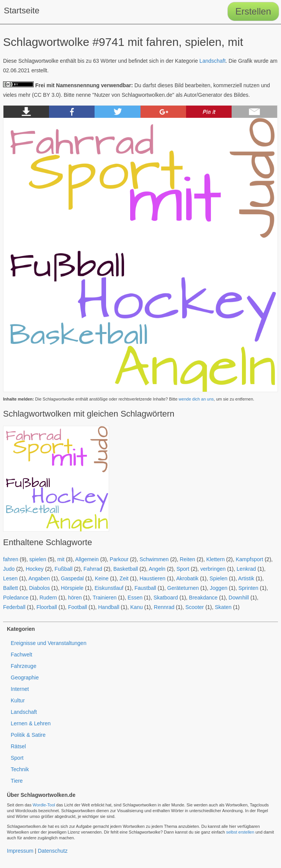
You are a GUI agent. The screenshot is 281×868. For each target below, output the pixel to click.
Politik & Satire (28, 735)
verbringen (213, 569)
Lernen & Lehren (31, 723)
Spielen (218, 578)
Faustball (145, 588)
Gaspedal (72, 578)
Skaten (223, 607)
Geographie (25, 677)
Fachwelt (21, 655)
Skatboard (166, 598)
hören (75, 598)
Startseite (22, 11)
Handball (109, 607)
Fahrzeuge (24, 666)
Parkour (119, 559)
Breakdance (203, 598)
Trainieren (105, 598)
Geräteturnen (183, 588)
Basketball (126, 569)
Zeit (124, 578)
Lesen (10, 578)
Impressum (20, 851)
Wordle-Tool (44, 805)
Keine (102, 578)
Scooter (194, 607)
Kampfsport (250, 559)
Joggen (219, 588)
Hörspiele (72, 588)
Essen (135, 598)
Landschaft (213, 61)
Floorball (47, 607)
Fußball (64, 569)
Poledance (16, 598)
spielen (38, 559)
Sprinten (248, 588)
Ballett (11, 588)
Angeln (157, 569)
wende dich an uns (196, 399)
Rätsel (18, 746)
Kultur (18, 700)
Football (78, 607)
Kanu (136, 607)
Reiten (187, 559)
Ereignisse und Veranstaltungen (49, 643)
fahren (11, 559)
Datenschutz (53, 851)
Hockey (35, 569)
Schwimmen (154, 559)
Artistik (246, 578)
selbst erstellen (240, 832)
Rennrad (164, 607)
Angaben (39, 578)
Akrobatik (187, 578)
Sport (183, 569)
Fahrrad (93, 569)
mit (61, 559)
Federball (14, 607)
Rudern (48, 598)
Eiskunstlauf (109, 588)
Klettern (216, 559)
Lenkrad (246, 569)
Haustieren (152, 578)
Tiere (17, 781)
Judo (9, 569)
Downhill (239, 598)
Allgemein (87, 559)
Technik (20, 769)
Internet (20, 689)
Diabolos (39, 588)
